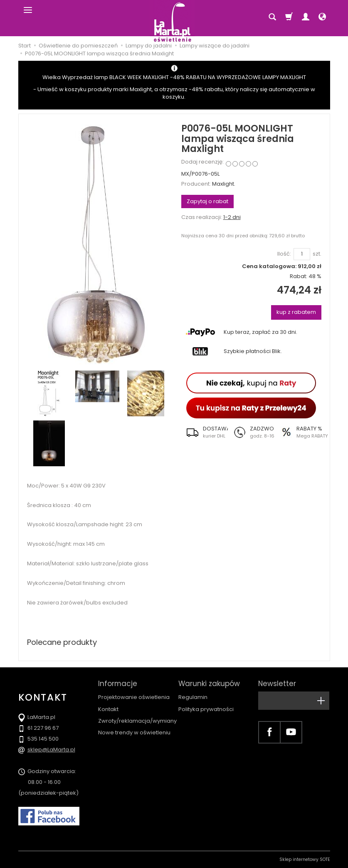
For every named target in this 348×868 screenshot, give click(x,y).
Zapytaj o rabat (207, 201)
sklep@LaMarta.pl (51, 750)
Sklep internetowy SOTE (305, 859)
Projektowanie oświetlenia (134, 697)
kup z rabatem (296, 312)
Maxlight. (224, 184)
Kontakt (108, 709)
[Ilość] (302, 254)
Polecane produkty (62, 642)
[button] (205, 432)
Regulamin (193, 697)
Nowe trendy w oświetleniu (134, 732)
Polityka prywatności (206, 709)
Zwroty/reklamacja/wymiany (137, 721)
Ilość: (284, 254)
